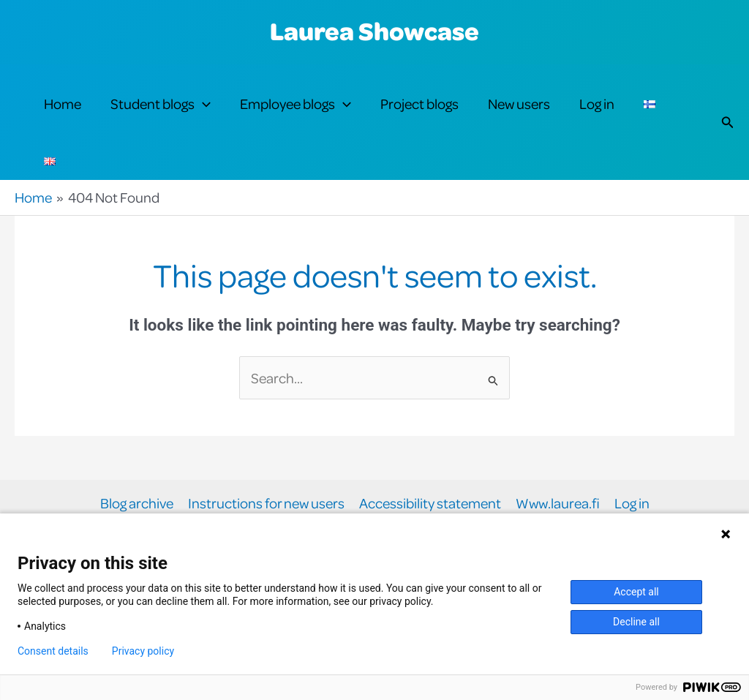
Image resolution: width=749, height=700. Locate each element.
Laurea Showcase (374, 31)
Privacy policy (143, 651)
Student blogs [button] (161, 104)
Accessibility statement (430, 504)
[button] (203, 104)
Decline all (636, 622)
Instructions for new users (266, 504)
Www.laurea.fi (558, 504)
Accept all (636, 592)
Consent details (53, 651)
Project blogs (419, 104)
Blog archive (137, 504)
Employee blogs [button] (296, 104)
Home (63, 104)
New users (519, 104)
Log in (597, 104)
